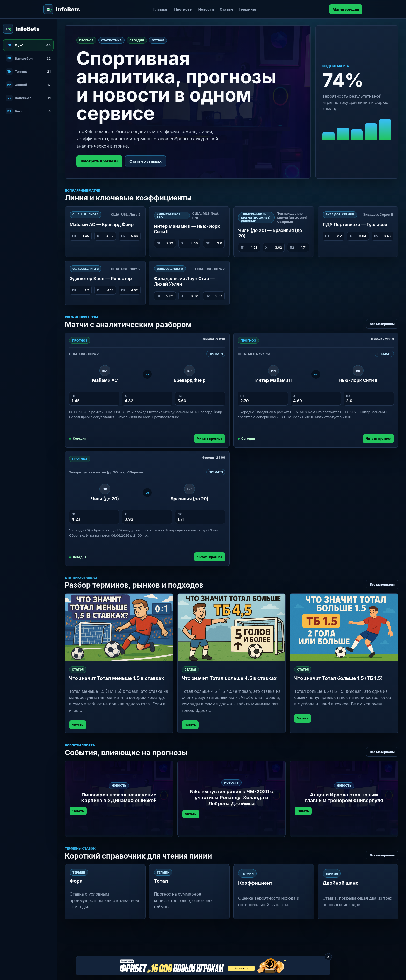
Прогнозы (183, 9)
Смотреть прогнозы (99, 161)
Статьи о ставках (146, 161)
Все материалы (382, 324)
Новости (206, 9)
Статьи (226, 9)
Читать (78, 725)
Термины (247, 9)
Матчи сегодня (346, 9)
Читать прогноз (210, 439)
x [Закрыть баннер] (328, 957)
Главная (161, 9)
